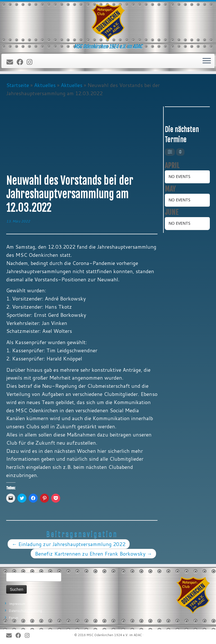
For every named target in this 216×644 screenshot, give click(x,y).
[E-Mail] (12, 62)
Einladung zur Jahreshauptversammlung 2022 (69, 544)
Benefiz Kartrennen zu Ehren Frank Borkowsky (93, 554)
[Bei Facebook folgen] (22, 62)
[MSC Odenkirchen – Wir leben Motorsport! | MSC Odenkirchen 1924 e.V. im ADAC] (108, 23)
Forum (14, 618)
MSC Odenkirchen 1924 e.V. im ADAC (114, 635)
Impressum (17, 604)
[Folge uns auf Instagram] (31, 62)
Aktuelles (45, 85)
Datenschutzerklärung (25, 611)
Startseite (18, 85)
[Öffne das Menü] (207, 61)
